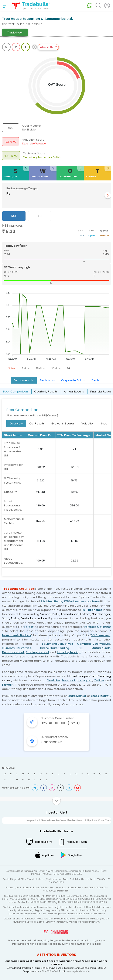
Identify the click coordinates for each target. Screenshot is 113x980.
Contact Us (52, 742)
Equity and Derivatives (57, 644)
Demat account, (13, 652)
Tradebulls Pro (44, 842)
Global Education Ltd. (13, 561)
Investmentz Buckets (17, 635)
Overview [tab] (16, 423)
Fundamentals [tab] (24, 380)
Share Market (77, 696)
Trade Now (15, 33)
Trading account (38, 652)
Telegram (35, 788)
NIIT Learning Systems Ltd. (13, 480)
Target (29, 627)
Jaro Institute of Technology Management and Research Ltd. (14, 541)
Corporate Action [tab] (73, 380)
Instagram (85, 680)
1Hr (69, 368)
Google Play (75, 855)
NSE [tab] (14, 216)
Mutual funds (101, 648)
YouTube (54, 680)
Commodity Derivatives (94, 644)
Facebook (69, 680)
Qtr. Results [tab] (37, 423)
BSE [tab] (40, 216)
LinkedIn (8, 685)
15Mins (40, 368)
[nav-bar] (6, 5)
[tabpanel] (57, 298)
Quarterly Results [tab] (46, 392)
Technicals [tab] (47, 380)
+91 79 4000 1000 (47, 971)
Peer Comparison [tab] (16, 392)
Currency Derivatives (17, 648)
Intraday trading (69, 652)
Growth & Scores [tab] (63, 423)
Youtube (78, 788)
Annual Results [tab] (74, 392)
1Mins (12, 368)
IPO (80, 648)
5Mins (26, 368)
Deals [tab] (95, 380)
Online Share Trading (54, 648)
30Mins (56, 368)
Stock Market (100, 696)
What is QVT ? (48, 47)
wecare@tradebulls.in (78, 971)
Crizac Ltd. (11, 492)
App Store (48, 855)
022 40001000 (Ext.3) (60, 723)
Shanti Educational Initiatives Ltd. (13, 506)
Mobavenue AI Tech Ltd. (14, 521)
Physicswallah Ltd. (14, 467)
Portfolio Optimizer (97, 627)
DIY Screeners (100, 635)
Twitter (99, 680)
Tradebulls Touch (76, 842)
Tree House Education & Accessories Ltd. (13, 449)
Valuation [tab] (88, 423)
